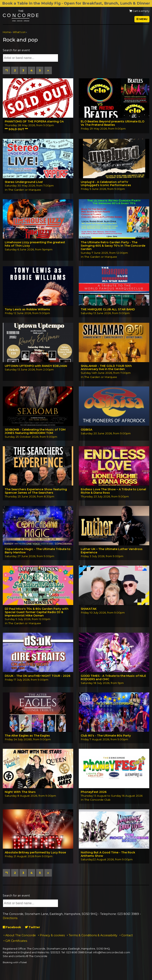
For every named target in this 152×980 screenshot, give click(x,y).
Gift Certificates (16, 941)
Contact (127, 935)
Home (7, 32)
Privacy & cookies (52, 935)
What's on (19, 32)
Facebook (12, 927)
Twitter (32, 927)
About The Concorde (21, 935)
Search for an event (16, 50)
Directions (10, 918)
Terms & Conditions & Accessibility (93, 935)
